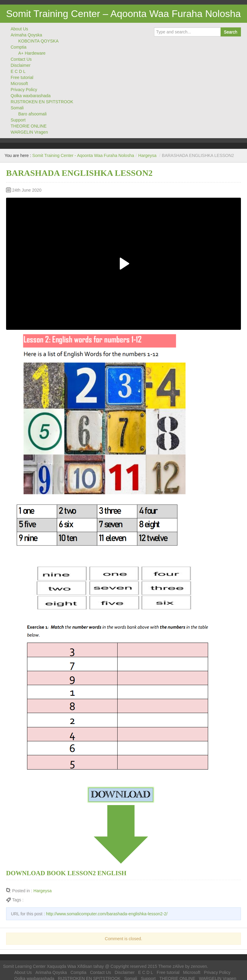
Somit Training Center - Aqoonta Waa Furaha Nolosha (83, 155)
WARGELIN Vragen (29, 132)
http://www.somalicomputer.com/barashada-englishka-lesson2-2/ (107, 914)
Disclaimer (21, 65)
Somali (17, 108)
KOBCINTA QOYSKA (38, 41)
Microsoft (19, 84)
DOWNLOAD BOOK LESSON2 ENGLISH (66, 873)
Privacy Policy (24, 90)
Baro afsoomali (32, 114)
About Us (19, 29)
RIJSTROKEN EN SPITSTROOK (42, 102)
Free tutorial (22, 77)
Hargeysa (147, 155)
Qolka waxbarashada (31, 96)
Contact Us (21, 59)
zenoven (199, 966)
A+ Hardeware (32, 53)
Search (231, 32)
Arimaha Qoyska (26, 35)
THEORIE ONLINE (29, 126)
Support (18, 120)
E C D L (18, 71)
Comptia (19, 47)
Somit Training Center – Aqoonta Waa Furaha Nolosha (123, 14)
